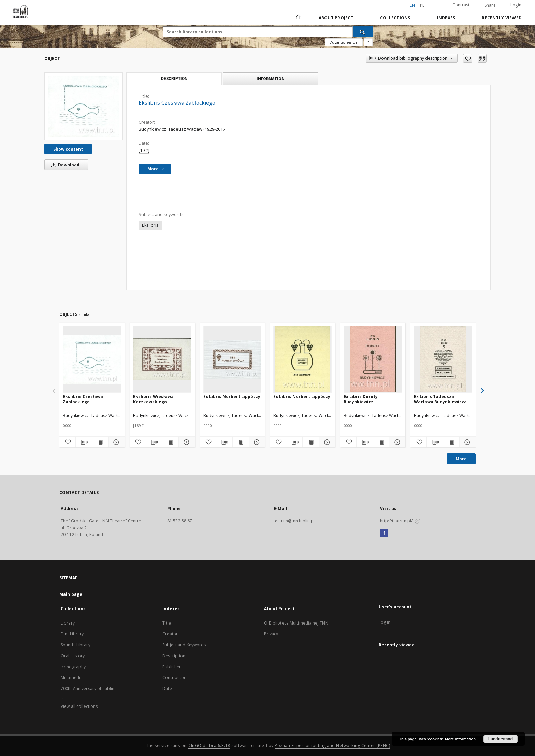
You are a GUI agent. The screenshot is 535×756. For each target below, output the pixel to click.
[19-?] (144, 150)
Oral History (73, 656)
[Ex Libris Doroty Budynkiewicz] (373, 359)
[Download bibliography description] (84, 442)
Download (64, 165)
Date (167, 689)
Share (490, 5)
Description (174, 656)
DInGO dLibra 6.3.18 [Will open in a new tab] (209, 746)
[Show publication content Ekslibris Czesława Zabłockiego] (100, 442)
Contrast (461, 5)
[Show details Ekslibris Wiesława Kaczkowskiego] (186, 442)
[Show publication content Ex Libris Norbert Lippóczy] (241, 442)
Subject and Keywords (184, 645)
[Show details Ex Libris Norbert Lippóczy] (256, 442)
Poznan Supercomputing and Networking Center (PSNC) (332, 746)
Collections (395, 18)
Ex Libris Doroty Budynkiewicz (361, 399)
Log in (385, 622)
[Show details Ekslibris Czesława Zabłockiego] (115, 442)
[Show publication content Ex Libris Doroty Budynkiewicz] (381, 442)
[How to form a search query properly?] (368, 42)
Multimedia (72, 678)
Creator (170, 634)
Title (167, 623)
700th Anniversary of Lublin (88, 689)
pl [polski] (422, 5)
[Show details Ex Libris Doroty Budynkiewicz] (396, 442)
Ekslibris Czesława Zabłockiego (83, 399)
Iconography (73, 667)
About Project (336, 18)
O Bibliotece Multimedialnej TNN (296, 623)
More (461, 459)
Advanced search (344, 42)
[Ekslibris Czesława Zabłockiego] (84, 106)
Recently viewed (502, 18)
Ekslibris (150, 225)
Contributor (174, 678)
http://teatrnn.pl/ (400, 521)
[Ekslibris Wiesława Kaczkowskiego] (162, 359)
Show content (68, 149)
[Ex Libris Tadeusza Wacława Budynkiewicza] (443, 359)
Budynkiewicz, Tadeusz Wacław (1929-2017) (182, 129)
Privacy (271, 634)
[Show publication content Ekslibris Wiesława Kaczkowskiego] (170, 442)
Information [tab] (271, 78)
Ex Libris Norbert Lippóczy (232, 397)
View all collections (79, 706)
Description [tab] (174, 79)
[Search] (363, 32)
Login (516, 5)
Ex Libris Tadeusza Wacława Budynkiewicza (440, 399)
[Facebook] (384, 533)
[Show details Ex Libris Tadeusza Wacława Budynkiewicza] (467, 442)
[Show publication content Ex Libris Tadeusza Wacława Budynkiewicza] (451, 442)
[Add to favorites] (468, 58)
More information (460, 739)
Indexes (446, 18)
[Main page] (298, 18)
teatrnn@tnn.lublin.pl (294, 521)
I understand (501, 739)
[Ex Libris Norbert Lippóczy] (233, 359)
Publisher (172, 667)
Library (68, 623)
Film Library (72, 634)
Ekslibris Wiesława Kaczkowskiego (153, 399)
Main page (71, 594)
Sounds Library (76, 645)
